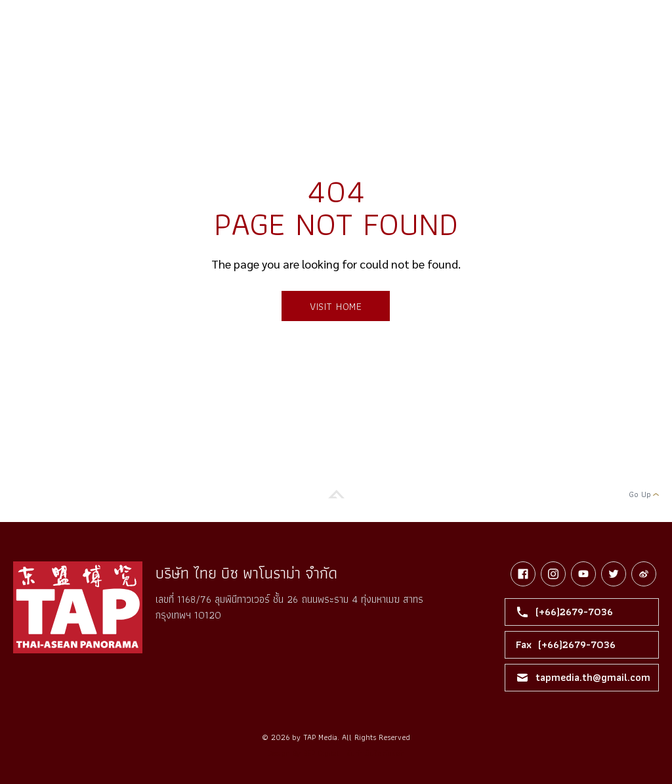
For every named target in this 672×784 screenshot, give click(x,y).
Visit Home (336, 306)
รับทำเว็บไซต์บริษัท (376, 753)
